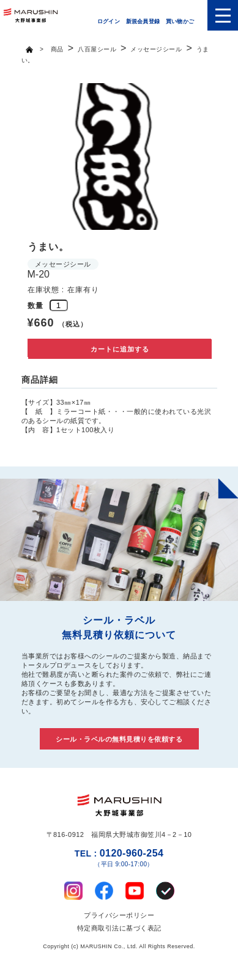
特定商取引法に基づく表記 (119, 928)
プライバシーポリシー (119, 916)
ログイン (109, 21)
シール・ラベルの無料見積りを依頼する (119, 739)
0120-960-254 (119, 858)
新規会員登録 (143, 21)
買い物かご (180, 21)
